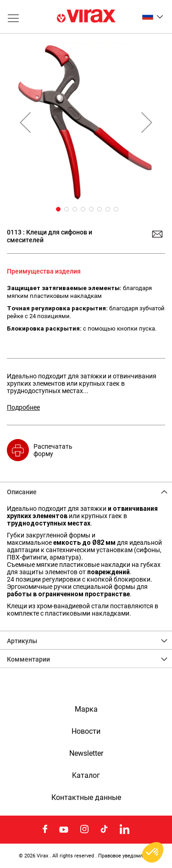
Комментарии (28, 659)
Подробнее (23, 407)
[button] (153, 16)
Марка (86, 709)
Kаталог (86, 776)
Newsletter (86, 754)
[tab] (86, 491)
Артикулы (22, 641)
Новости (86, 731)
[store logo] (86, 17)
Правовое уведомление (126, 856)
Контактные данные (86, 798)
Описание (22, 492)
